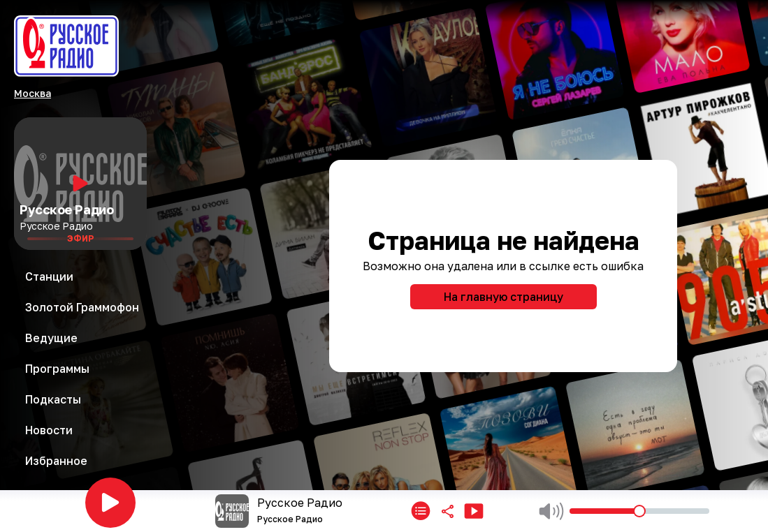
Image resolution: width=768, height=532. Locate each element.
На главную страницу (503, 297)
